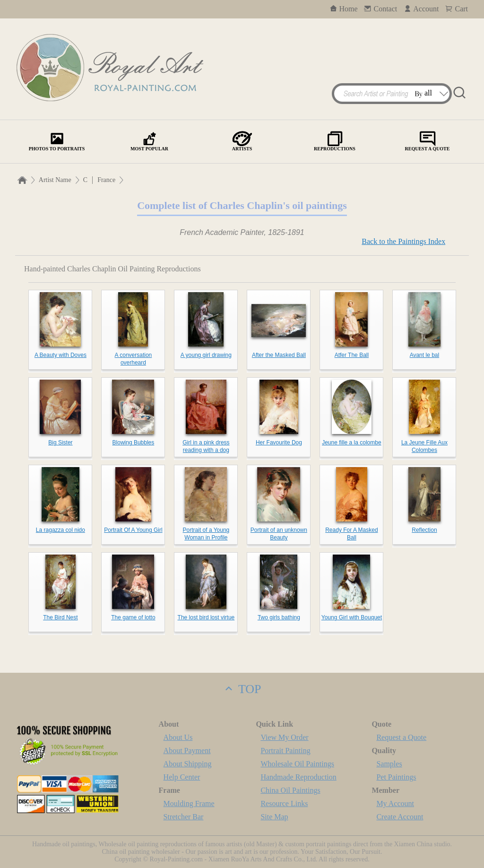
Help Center (182, 777)
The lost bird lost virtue (206, 617)
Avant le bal (425, 355)
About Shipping (188, 764)
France (106, 180)
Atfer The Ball (352, 355)
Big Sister (60, 443)
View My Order (284, 737)
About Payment (187, 751)
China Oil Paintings (290, 790)
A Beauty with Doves (60, 355)
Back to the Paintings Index (403, 241)
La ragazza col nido (60, 530)
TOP (242, 689)
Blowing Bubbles (134, 443)
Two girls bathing (279, 617)
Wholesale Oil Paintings (297, 764)
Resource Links (284, 803)
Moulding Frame (189, 803)
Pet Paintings (396, 777)
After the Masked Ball (279, 355)
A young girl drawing (206, 355)
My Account (395, 803)
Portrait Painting (285, 751)
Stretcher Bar (184, 817)
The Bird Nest (60, 617)
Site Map (274, 817)
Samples (389, 764)
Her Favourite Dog (279, 443)
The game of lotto (133, 617)
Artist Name (55, 180)
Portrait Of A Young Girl (133, 530)
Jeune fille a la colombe (351, 443)
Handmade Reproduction (298, 777)
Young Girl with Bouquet (352, 617)
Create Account (400, 817)
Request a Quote (401, 737)
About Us (178, 737)
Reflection (424, 530)
